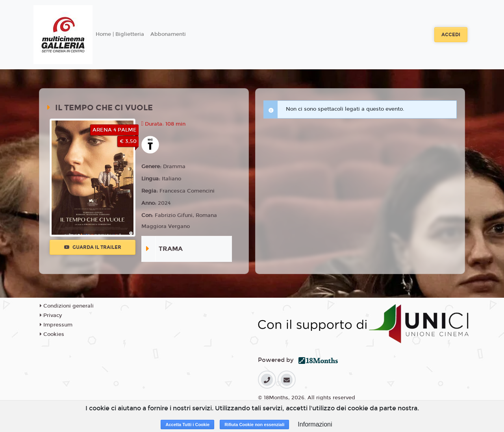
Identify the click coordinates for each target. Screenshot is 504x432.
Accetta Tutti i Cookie (187, 425)
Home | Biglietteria (120, 34)
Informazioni (315, 424)
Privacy (51, 315)
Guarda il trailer (93, 247)
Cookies (52, 334)
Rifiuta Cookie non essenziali (254, 425)
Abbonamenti (168, 34)
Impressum (56, 325)
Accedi (451, 35)
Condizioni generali (67, 306)
